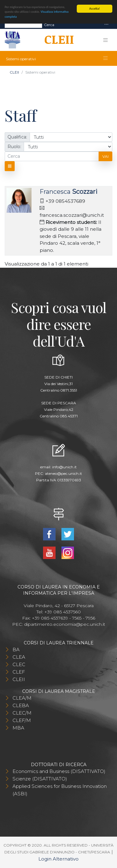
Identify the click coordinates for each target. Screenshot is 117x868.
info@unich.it (64, 467)
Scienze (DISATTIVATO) (40, 779)
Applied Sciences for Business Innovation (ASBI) (60, 790)
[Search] (23, 25)
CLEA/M (22, 698)
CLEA (19, 657)
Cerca (49, 24)
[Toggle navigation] (106, 25)
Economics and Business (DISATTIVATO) (59, 771)
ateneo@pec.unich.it (63, 473)
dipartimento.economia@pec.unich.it (65, 624)
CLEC (19, 664)
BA (16, 650)
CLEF (19, 672)
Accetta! (95, 9)
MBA (18, 728)
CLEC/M (22, 713)
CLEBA (21, 705)
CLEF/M (22, 720)
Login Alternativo (58, 859)
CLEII (14, 72)
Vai (105, 156)
